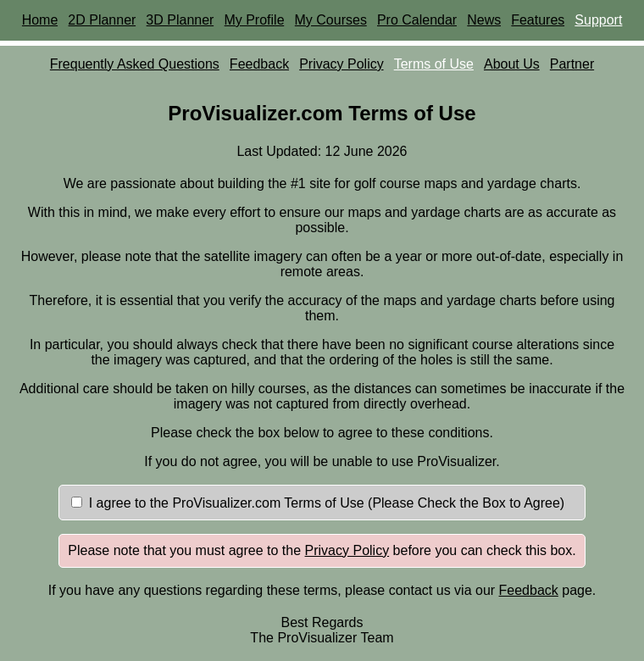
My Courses (331, 20)
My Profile (254, 20)
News (484, 20)
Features (538, 20)
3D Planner (180, 20)
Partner (572, 64)
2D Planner (102, 20)
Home (40, 20)
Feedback (259, 64)
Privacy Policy (341, 64)
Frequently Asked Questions (135, 64)
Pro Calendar (417, 20)
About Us (512, 64)
